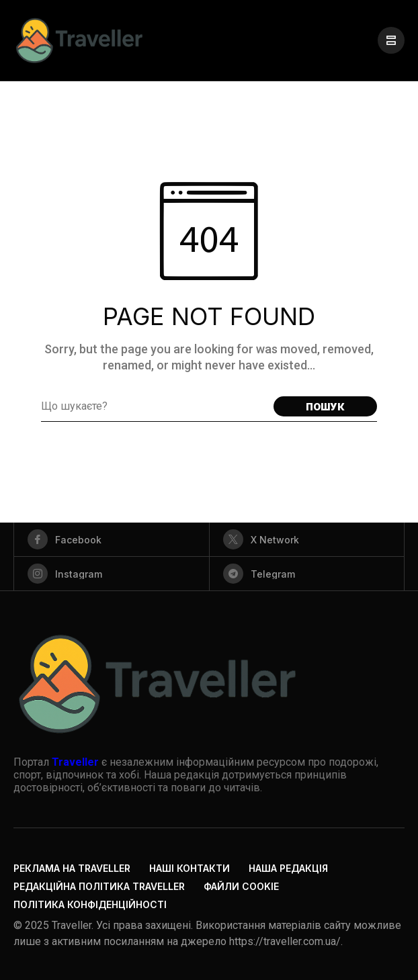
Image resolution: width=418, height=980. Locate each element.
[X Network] (307, 539)
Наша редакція (288, 868)
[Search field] (154, 406)
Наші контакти (190, 868)
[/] (391, 40)
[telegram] (307, 574)
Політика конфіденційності (90, 904)
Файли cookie (241, 886)
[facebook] (112, 539)
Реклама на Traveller (72, 868)
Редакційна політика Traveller (99, 886)
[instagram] (112, 574)
